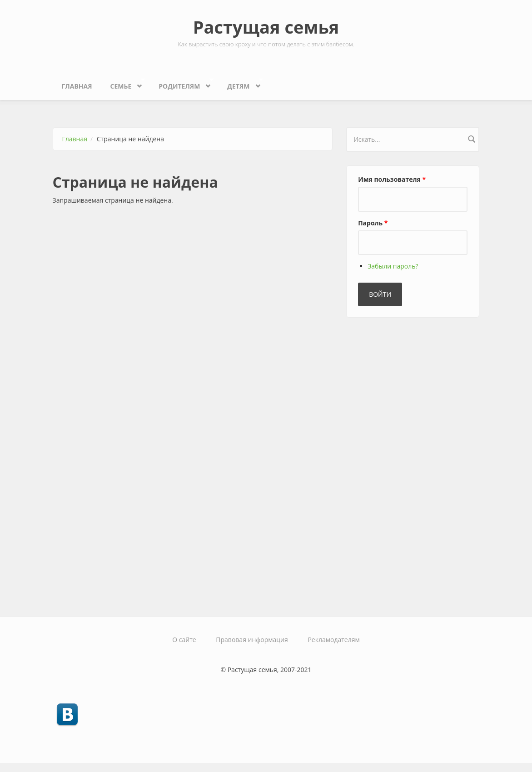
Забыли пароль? (393, 266)
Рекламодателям (333, 640)
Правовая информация (252, 640)
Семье (123, 84)
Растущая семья (266, 27)
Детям (241, 84)
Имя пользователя (392, 179)
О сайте (184, 640)
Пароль (373, 223)
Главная (77, 86)
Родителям (181, 84)
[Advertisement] (414, 463)
